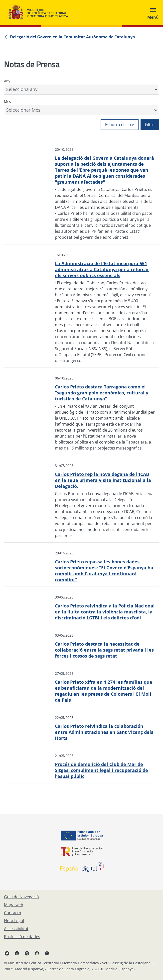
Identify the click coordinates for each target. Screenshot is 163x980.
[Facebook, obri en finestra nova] (7, 953)
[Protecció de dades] (22, 937)
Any (7, 81)
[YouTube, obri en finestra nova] (37, 953)
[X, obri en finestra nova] (27, 953)
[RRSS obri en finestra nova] (47, 953)
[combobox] (81, 89)
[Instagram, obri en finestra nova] (17, 953)
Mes (7, 102)
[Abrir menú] (153, 12)
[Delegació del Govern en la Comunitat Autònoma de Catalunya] (73, 37)
